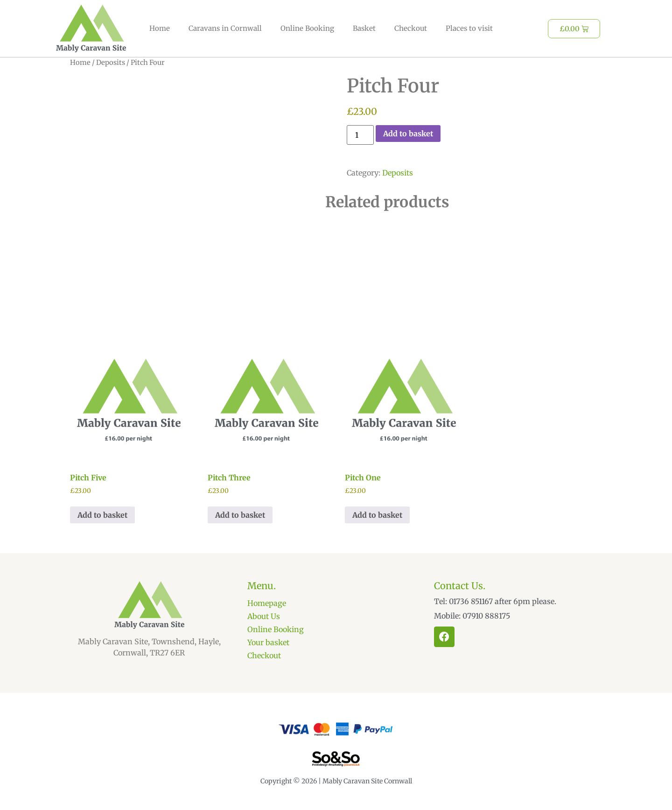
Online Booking (307, 28)
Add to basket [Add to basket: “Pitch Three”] (240, 515)
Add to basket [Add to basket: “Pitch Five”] (102, 515)
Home (160, 28)
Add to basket (408, 134)
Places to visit (469, 28)
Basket (364, 28)
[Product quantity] (360, 135)
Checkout (411, 28)
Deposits (111, 63)
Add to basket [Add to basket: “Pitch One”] (377, 515)
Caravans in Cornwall (225, 28)
